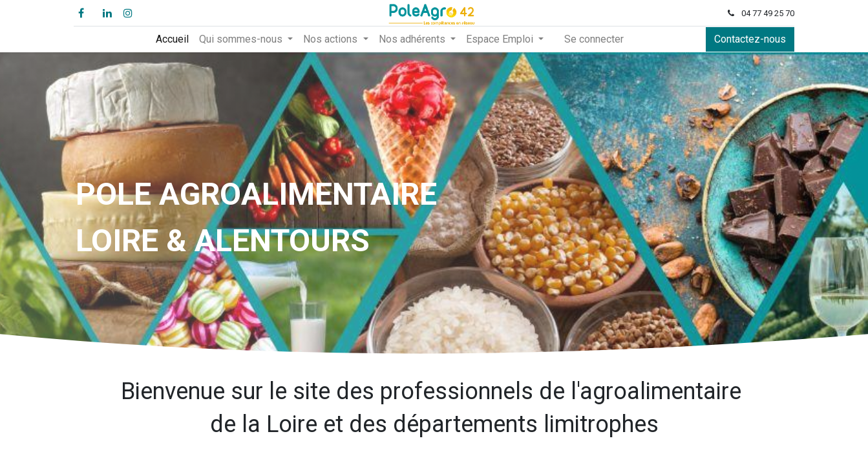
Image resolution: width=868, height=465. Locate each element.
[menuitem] (172, 39)
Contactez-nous (749, 39)
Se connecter (594, 39)
